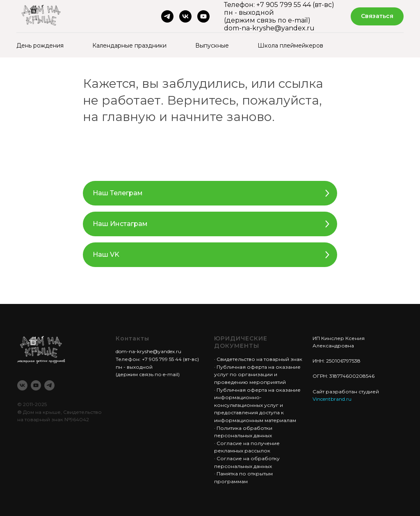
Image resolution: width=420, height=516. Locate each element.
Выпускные (212, 46)
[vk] (185, 16)
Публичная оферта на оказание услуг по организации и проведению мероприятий (257, 374)
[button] (377, 17)
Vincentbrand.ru (332, 399)
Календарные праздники (129, 46)
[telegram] (167, 16)
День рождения (40, 46)
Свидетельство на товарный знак (259, 359)
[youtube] (203, 16)
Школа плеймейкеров (290, 46)
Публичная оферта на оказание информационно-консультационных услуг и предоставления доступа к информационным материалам (257, 405)
